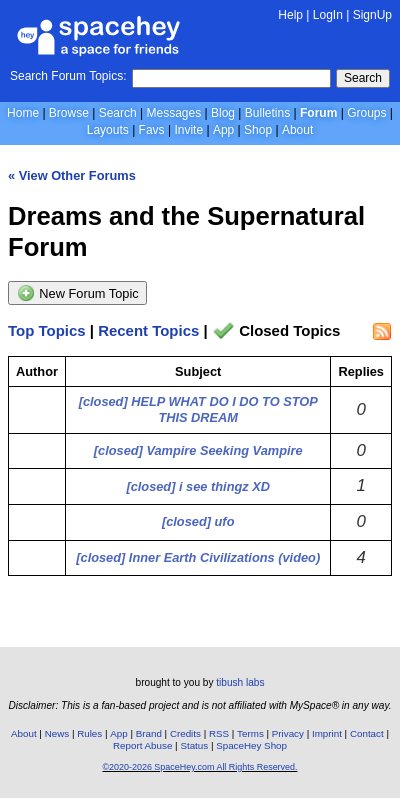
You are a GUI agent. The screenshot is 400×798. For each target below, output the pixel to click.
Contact (367, 733)
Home (23, 113)
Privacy (288, 733)
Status (194, 745)
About (297, 130)
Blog (223, 113)
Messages (174, 113)
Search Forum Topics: (68, 76)
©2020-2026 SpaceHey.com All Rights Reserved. (199, 767)
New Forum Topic (77, 293)
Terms (250, 733)
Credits (185, 733)
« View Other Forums (72, 175)
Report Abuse (142, 745)
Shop (258, 130)
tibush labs (240, 682)
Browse (69, 113)
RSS (219, 733)
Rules (89, 733)
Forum (318, 113)
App (223, 130)
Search (363, 78)
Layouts (108, 130)
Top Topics (47, 330)
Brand (149, 733)
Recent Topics (148, 330)
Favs (152, 130)
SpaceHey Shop (251, 745)
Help (290, 15)
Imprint (327, 733)
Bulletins (267, 113)
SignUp (372, 15)
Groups (366, 113)
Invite (188, 130)
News (57, 733)
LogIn (328, 15)
